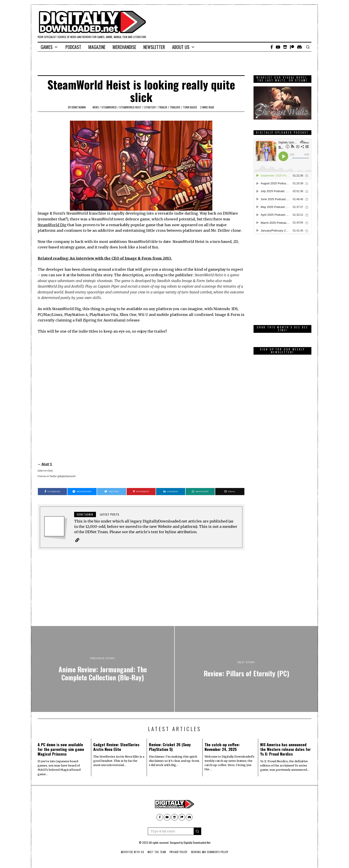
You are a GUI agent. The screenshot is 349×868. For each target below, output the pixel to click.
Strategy (150, 107)
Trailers (175, 107)
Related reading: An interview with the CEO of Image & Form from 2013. (105, 258)
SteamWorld (109, 107)
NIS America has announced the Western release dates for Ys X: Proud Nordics (285, 749)
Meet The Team (157, 852)
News (96, 107)
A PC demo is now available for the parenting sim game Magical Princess (61, 749)
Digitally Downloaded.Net (197, 843)
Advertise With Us (132, 852)
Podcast (73, 47)
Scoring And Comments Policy (210, 852)
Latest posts (110, 514)
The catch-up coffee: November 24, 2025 (222, 747)
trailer (163, 107)
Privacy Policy (179, 852)
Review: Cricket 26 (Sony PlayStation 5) (170, 747)
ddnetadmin (79, 107)
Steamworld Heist (130, 107)
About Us (181, 47)
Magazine (97, 47)
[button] (197, 831)
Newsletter (154, 47)
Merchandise (124, 47)
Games (47, 47)
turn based (190, 107)
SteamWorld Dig (52, 225)
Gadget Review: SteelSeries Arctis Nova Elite (116, 747)
